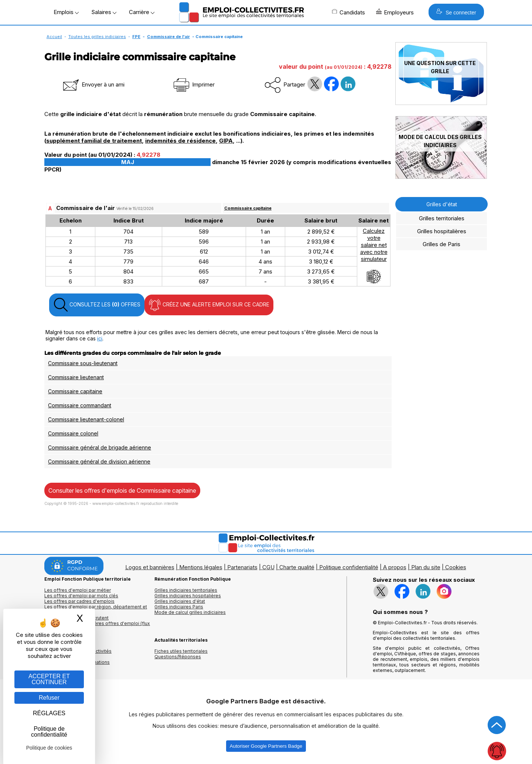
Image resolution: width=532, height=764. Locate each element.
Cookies (456, 567)
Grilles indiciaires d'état (180, 601)
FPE (136, 37)
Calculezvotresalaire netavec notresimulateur (374, 256)
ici (100, 338)
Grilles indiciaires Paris (179, 607)
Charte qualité (297, 567)
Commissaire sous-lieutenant (83, 363)
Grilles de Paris (441, 244)
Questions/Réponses (178, 657)
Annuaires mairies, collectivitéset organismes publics (78, 654)
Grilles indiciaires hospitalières (188, 596)
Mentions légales (201, 567)
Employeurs (395, 12)
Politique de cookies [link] (49, 748)
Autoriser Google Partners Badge (266, 746)
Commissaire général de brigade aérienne (100, 447)
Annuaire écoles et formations (77, 662)
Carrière (142, 12)
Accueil (54, 37)
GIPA (226, 141)
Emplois (66, 12)
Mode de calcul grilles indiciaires (190, 612)
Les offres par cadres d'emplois (79, 601)
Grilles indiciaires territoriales (186, 590)
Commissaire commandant (80, 405)
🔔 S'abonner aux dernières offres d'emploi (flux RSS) (97, 626)
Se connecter (456, 12)
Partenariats (242, 567)
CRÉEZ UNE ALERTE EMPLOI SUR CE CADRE (209, 305)
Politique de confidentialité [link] (49, 732)
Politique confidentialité (349, 567)
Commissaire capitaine (248, 208)
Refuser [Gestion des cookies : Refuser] (49, 698)
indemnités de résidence (180, 141)
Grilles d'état (442, 204)
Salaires (104, 12)
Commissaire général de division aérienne (99, 461)
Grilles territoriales (442, 218)
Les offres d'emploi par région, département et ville (96, 609)
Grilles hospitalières (442, 231)
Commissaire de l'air (168, 37)
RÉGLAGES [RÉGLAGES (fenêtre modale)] (49, 713)
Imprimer (193, 84)
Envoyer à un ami (93, 84)
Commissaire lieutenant (76, 377)
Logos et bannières (150, 567)
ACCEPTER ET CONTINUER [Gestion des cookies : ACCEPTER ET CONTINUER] (49, 679)
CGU (268, 567)
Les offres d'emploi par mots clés (81, 596)
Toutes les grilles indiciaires (97, 37)
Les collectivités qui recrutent (76, 618)
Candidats (348, 12)
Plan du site (426, 567)
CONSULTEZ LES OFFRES (97, 305)
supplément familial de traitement (94, 141)
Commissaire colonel (73, 433)
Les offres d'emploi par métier (78, 590)
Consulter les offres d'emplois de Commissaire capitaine (122, 490)
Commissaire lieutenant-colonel (86, 419)
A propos (395, 567)
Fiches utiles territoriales (181, 651)
